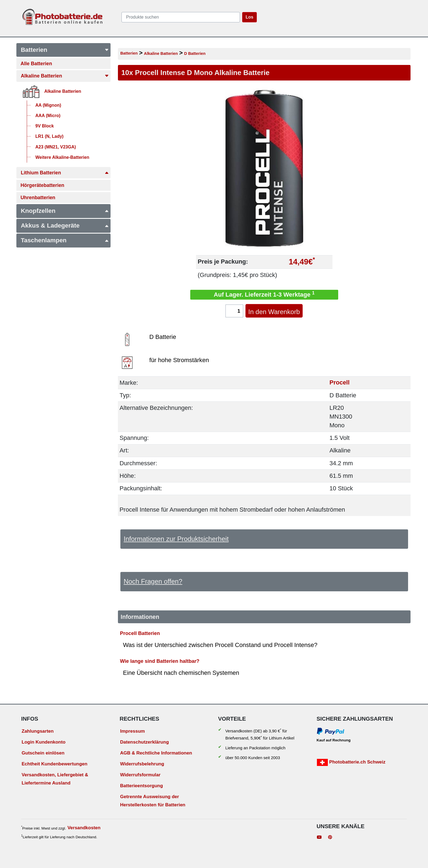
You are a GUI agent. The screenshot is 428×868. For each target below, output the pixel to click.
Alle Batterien (36, 64)
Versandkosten (84, 828)
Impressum (133, 731)
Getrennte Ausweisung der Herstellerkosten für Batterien (153, 801)
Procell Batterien (140, 633)
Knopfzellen (65, 211)
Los (249, 17)
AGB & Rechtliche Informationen (156, 753)
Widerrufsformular (140, 775)
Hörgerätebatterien (42, 185)
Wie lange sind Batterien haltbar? (160, 661)
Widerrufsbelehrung (142, 764)
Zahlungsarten (38, 731)
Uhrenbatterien (38, 198)
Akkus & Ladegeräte (65, 226)
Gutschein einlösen (43, 753)
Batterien (65, 50)
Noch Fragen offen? (153, 581)
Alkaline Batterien (65, 76)
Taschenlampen (65, 240)
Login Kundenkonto (44, 742)
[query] (181, 17)
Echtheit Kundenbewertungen (54, 764)
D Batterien (195, 53)
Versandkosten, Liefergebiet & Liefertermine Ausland (55, 779)
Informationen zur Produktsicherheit (176, 539)
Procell (340, 383)
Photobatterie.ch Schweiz (351, 762)
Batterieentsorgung (142, 786)
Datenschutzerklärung (145, 742)
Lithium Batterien (65, 173)
